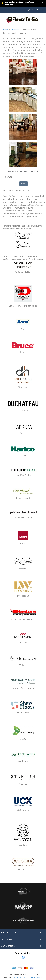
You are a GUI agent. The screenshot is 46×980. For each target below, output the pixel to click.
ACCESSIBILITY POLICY (34, 978)
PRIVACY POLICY (19, 978)
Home (5, 29)
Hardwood (15, 29)
